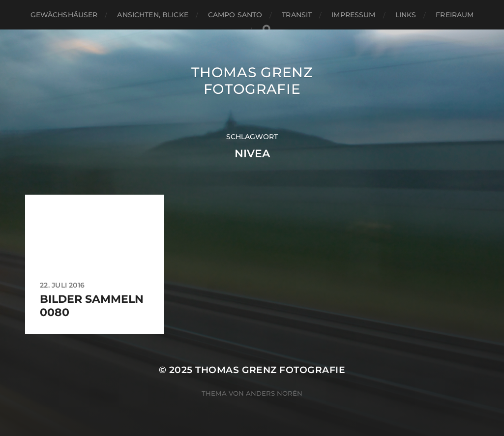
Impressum (353, 15)
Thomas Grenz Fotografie (252, 81)
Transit (297, 15)
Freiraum (455, 15)
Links (406, 15)
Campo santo (235, 15)
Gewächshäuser (64, 15)
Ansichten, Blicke (152, 15)
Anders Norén (274, 393)
